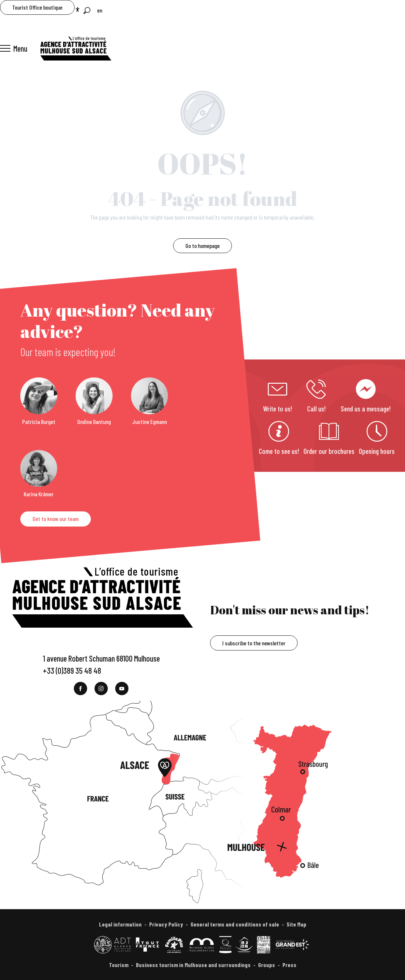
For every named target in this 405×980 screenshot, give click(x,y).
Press (289, 965)
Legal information (120, 924)
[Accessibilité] (78, 10)
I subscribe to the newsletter (254, 643)
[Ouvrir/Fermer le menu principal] (14, 48)
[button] (87, 11)
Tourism (119, 965)
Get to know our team (56, 519)
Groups (267, 965)
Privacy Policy (166, 924)
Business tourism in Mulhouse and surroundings (193, 965)
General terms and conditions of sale (235, 924)
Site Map (296, 924)
